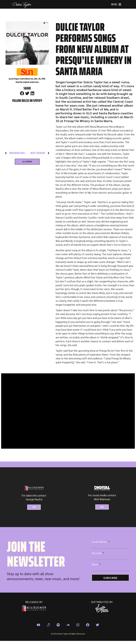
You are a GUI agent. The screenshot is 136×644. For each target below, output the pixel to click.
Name (95, 565)
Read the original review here (27, 82)
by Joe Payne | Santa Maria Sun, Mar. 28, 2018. (27, 79)
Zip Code (97, 554)
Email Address (100, 542)
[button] (22, 93)
